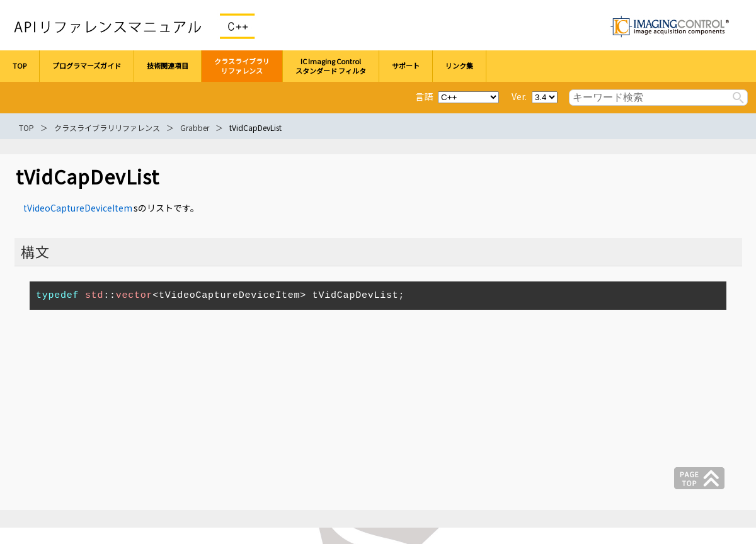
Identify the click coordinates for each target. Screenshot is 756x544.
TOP (26, 127)
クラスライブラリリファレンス (107, 127)
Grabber (195, 127)
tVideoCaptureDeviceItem (78, 208)
